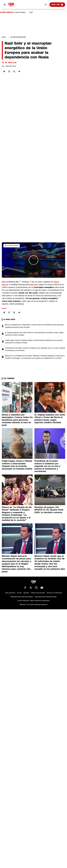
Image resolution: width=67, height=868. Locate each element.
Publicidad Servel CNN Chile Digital (22, 597)
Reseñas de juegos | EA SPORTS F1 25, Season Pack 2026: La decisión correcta (49, 510)
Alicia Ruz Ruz (11, 66)
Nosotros (26, 593)
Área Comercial (10, 593)
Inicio (4, 37)
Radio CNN (57, 5)
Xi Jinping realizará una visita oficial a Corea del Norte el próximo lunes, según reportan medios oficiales (34, 334)
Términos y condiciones (54, 593)
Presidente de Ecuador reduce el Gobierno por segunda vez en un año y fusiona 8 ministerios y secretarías (35, 349)
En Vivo (19, 593)
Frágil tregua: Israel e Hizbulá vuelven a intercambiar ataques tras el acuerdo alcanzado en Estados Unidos (34, 341)
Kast (31, 12)
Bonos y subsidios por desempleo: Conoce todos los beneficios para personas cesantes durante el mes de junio (34, 326)
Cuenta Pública (20, 12)
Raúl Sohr (34, 285)
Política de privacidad (38, 593)
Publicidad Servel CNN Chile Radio (46, 597)
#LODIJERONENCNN (18, 37)
